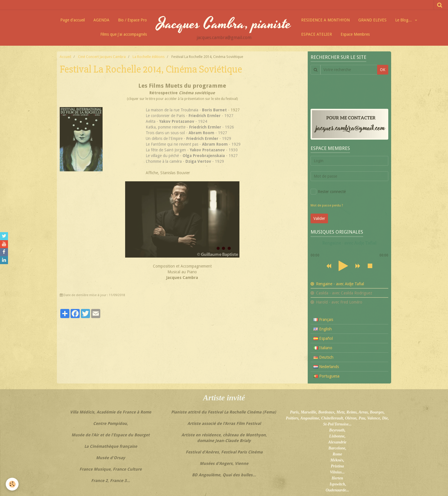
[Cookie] (12, 484)
